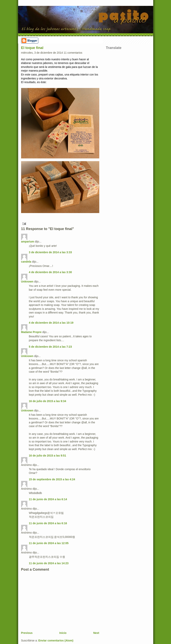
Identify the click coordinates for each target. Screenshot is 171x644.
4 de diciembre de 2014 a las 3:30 (50, 272)
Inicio (63, 633)
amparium (28, 242)
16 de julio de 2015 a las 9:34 (48, 401)
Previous (27, 633)
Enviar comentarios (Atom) (56, 640)
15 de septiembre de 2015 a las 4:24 (52, 479)
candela (26, 262)
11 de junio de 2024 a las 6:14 (48, 499)
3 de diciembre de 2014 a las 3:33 (50, 252)
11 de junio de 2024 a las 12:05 (49, 543)
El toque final (32, 48)
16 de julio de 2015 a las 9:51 (48, 456)
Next (96, 633)
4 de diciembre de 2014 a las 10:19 (51, 323)
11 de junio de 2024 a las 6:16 (48, 523)
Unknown (27, 282)
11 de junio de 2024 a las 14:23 (49, 563)
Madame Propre (31, 332)
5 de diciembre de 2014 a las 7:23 (50, 347)
